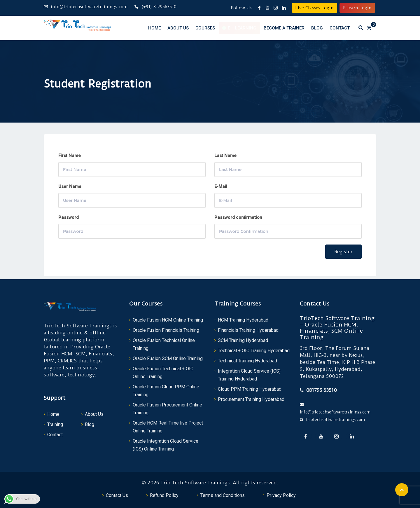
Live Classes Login (315, 8)
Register (343, 252)
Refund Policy (164, 495)
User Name (70, 186)
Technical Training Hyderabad (247, 361)
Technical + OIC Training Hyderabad (254, 351)
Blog (317, 28)
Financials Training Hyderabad (248, 330)
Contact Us (117, 495)
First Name (70, 156)
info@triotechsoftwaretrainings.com (89, 7)
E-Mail (221, 186)
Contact (340, 28)
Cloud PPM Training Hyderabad (250, 389)
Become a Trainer (284, 28)
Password (69, 217)
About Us (178, 28)
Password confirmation (238, 217)
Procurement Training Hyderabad (251, 399)
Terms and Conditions (223, 495)
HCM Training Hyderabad (243, 320)
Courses (205, 28)
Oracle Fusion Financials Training (166, 330)
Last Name (225, 156)
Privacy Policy (281, 495)
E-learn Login (357, 8)
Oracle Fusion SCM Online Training (168, 358)
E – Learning (242, 28)
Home (154, 28)
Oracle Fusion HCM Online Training (168, 320)
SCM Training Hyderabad (243, 340)
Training (55, 424)
